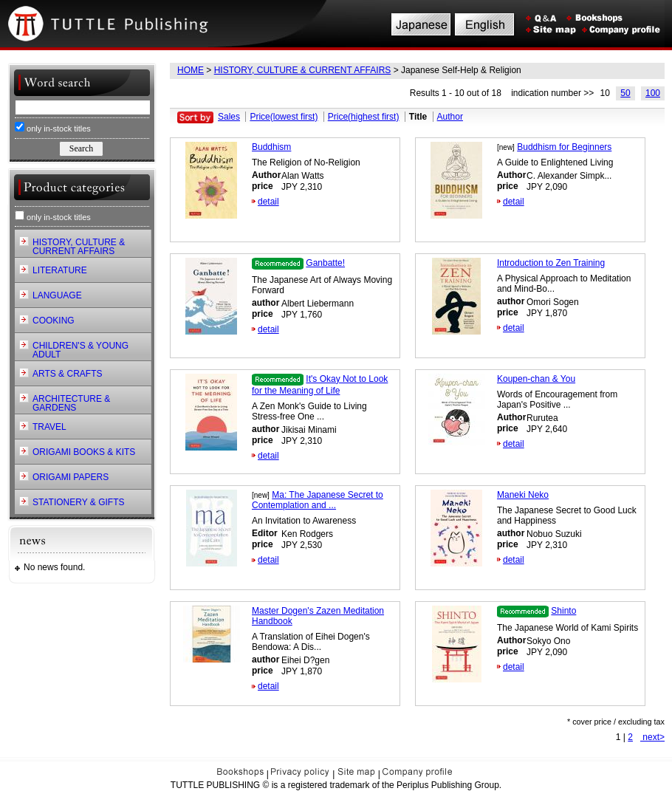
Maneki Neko (523, 495)
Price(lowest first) (284, 117)
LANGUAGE (57, 295)
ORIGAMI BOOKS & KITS (84, 452)
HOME (191, 70)
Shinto (563, 611)
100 (653, 93)
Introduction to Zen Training (551, 263)
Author (450, 117)
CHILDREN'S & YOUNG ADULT (80, 350)
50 (625, 93)
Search (81, 148)
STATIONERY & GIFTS (78, 502)
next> (652, 737)
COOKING (54, 321)
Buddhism (271, 147)
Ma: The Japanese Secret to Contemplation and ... (318, 500)
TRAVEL (49, 427)
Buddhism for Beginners (564, 147)
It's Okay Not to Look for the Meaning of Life (320, 385)
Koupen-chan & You (536, 379)
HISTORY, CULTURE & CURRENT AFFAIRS (303, 70)
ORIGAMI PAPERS (71, 477)
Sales (229, 117)
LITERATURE (60, 270)
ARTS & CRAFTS (67, 374)
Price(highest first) (364, 117)
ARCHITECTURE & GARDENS (71, 403)
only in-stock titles (53, 127)
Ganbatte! (325, 263)
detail (268, 202)
